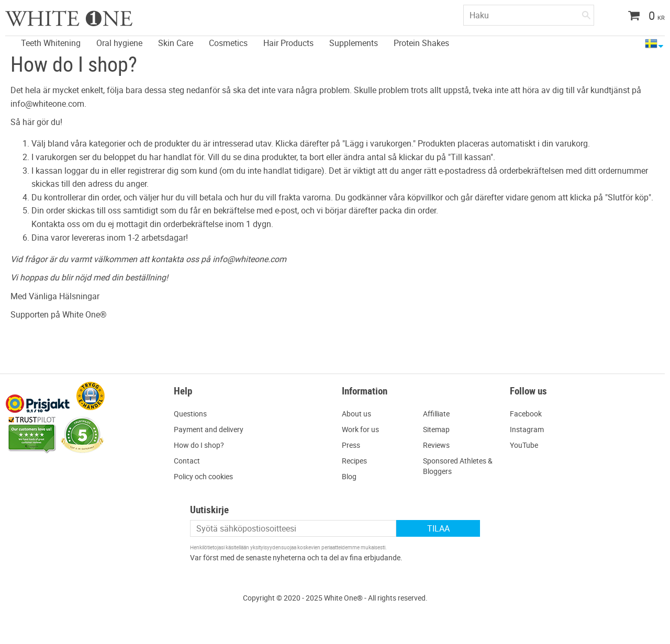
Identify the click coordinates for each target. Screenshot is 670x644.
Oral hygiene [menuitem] (119, 43)
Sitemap (436, 429)
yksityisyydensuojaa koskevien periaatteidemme (305, 547)
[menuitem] (8, 37)
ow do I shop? (202, 445)
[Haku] (586, 13)
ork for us (364, 429)
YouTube (524, 445)
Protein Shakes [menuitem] (421, 43)
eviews (439, 445)
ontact (189, 461)
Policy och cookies (203, 476)
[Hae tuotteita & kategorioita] (529, 15)
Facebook (526, 414)
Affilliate (436, 414)
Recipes (354, 461)
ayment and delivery (211, 429)
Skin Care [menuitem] (176, 43)
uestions (193, 414)
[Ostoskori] (643, 17)
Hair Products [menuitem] (288, 43)
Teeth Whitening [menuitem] (51, 43)
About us (356, 414)
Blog (349, 476)
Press (351, 445)
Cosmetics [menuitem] (228, 43)
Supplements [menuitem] (354, 43)
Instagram (527, 429)
